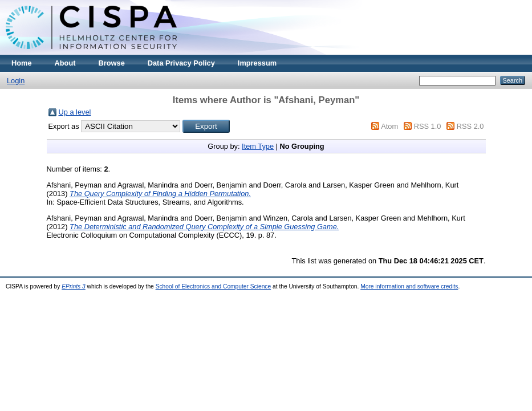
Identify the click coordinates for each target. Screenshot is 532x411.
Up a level (75, 112)
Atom (389, 126)
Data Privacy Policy (181, 63)
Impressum (257, 63)
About (65, 63)
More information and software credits (409, 286)
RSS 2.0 (470, 126)
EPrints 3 (74, 286)
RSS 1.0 (428, 126)
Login (16, 81)
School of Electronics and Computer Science (214, 286)
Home (22, 63)
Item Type (258, 146)
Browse (112, 63)
